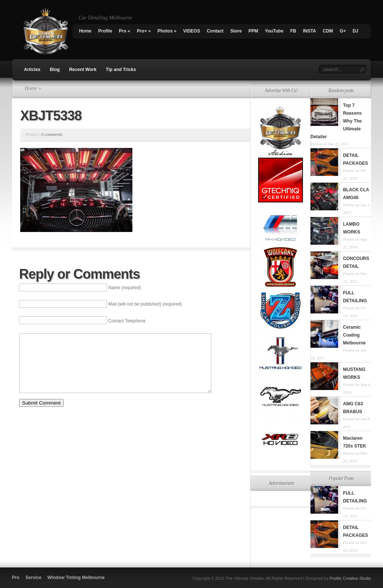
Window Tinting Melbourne (76, 578)
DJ (356, 31)
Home (85, 31)
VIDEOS (192, 31)
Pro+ (144, 31)
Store (236, 31)
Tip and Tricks (121, 69)
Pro (125, 31)
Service (33, 578)
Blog (55, 69)
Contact (215, 31)
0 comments (52, 134)
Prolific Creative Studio (350, 578)
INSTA (310, 31)
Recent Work (83, 69)
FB (293, 31)
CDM (328, 31)
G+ (343, 31)
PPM (253, 31)
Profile (105, 31)
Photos (167, 31)
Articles (32, 69)
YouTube (274, 31)
